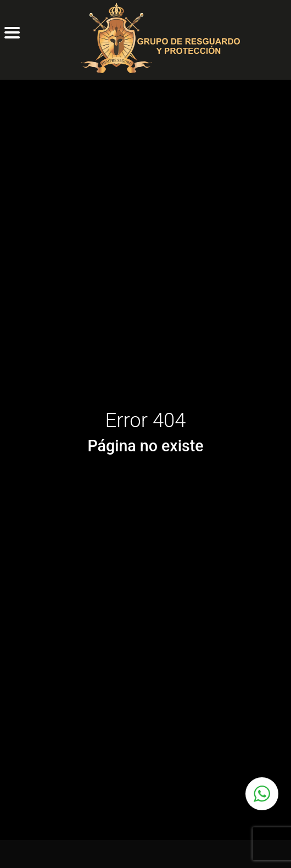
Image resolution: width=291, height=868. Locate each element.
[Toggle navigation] (6, 78)
